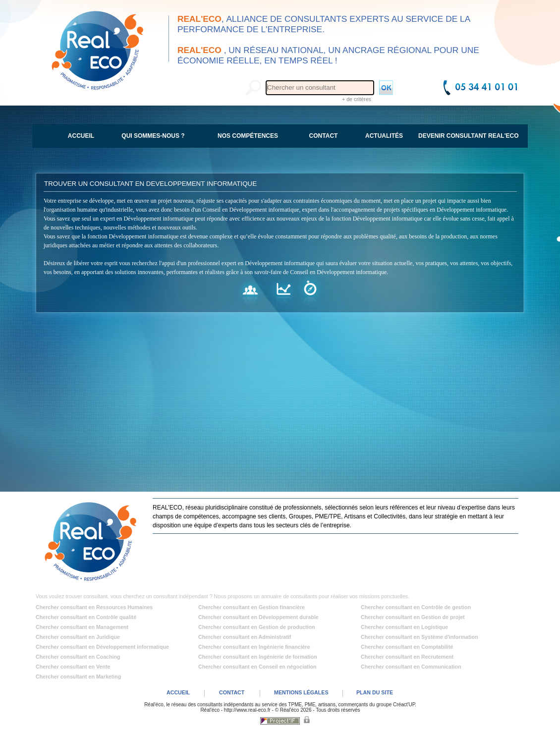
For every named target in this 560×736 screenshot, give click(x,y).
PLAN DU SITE (375, 692)
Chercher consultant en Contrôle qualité (86, 617)
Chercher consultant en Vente (73, 667)
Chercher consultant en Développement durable (258, 617)
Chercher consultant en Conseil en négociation (257, 667)
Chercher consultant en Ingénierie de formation (258, 657)
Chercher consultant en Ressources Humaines (94, 607)
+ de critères (357, 99)
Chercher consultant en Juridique (78, 637)
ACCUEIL (178, 692)
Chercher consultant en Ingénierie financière (254, 647)
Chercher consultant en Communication (411, 667)
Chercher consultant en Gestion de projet (413, 617)
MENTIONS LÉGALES (301, 692)
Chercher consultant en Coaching (78, 657)
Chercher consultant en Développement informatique (102, 647)
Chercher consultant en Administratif (245, 637)
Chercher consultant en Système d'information (419, 637)
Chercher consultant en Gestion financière (252, 607)
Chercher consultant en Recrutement (407, 657)
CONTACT (232, 692)
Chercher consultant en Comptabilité (407, 647)
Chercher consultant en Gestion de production (257, 627)
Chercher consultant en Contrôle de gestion (416, 607)
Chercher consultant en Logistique (404, 627)
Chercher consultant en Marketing (78, 677)
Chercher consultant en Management (82, 627)
